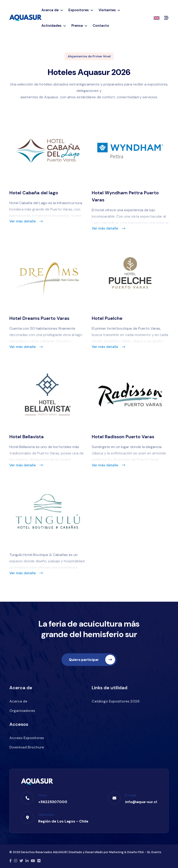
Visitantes (109, 10)
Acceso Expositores (27, 737)
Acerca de (52, 10)
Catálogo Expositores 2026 (116, 701)
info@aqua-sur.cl (141, 801)
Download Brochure (27, 746)
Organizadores (22, 710)
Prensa (79, 26)
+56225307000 (53, 801)
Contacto (101, 26)
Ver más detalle (26, 221)
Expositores (81, 10)
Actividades (54, 26)
